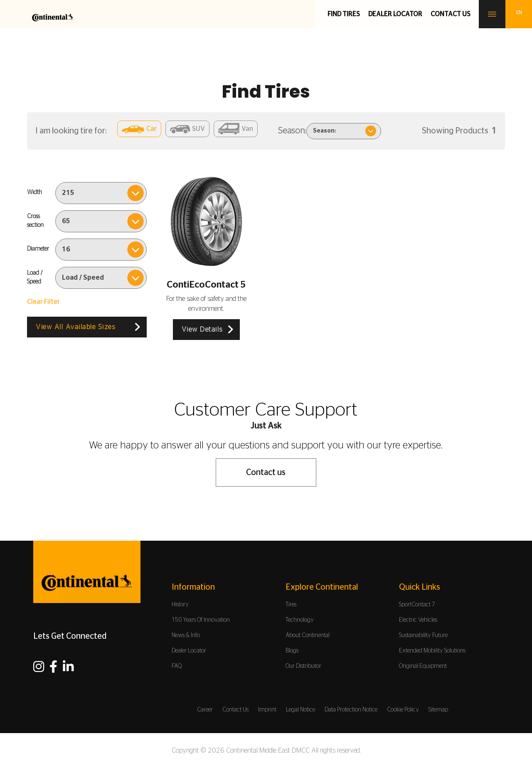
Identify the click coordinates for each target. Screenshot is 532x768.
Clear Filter (43, 302)
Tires (291, 605)
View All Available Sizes (75, 327)
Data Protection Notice (351, 710)
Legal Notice (300, 710)
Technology (300, 620)
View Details (202, 330)
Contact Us (235, 710)
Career (205, 710)
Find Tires (344, 14)
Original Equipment (423, 666)
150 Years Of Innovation (201, 620)
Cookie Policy (403, 710)
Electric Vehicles (418, 620)
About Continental (308, 635)
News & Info (186, 635)
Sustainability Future (423, 635)
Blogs (292, 651)
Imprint (267, 710)
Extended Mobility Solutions (432, 651)
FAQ (177, 666)
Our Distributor (303, 666)
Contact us (451, 14)
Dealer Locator (395, 14)
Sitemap (438, 710)
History (180, 605)
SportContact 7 (417, 605)
